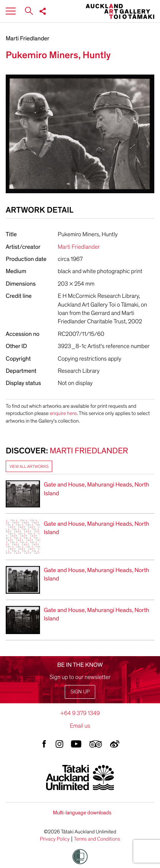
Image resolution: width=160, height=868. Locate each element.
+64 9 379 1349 (80, 713)
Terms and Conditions (97, 839)
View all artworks (29, 467)
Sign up (80, 692)
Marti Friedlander (27, 38)
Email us (80, 726)
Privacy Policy (55, 839)
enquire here (63, 413)
